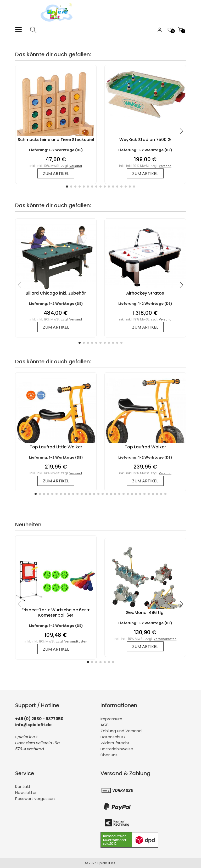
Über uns (109, 755)
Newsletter (26, 793)
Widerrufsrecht (115, 743)
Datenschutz (113, 737)
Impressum (111, 719)
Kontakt (23, 787)
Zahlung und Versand (121, 731)
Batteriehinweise (117, 749)
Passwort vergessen (35, 799)
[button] (67, 187)
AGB (105, 725)
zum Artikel (56, 174)
